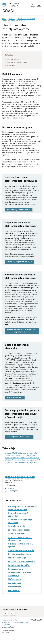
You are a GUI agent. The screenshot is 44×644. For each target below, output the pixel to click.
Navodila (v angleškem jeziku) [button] (19, 262)
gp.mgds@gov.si (13, 491)
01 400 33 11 (8, 625)
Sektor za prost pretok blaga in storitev (20, 476)
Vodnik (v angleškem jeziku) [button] (19, 210)
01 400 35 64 (12, 489)
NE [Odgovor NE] (12, 614)
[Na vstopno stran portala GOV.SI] (12, 8)
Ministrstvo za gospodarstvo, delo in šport (16, 622)
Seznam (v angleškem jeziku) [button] (19, 437)
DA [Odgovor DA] (5, 614)
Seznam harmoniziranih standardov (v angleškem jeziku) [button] (22, 331)
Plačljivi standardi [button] (15, 397)
